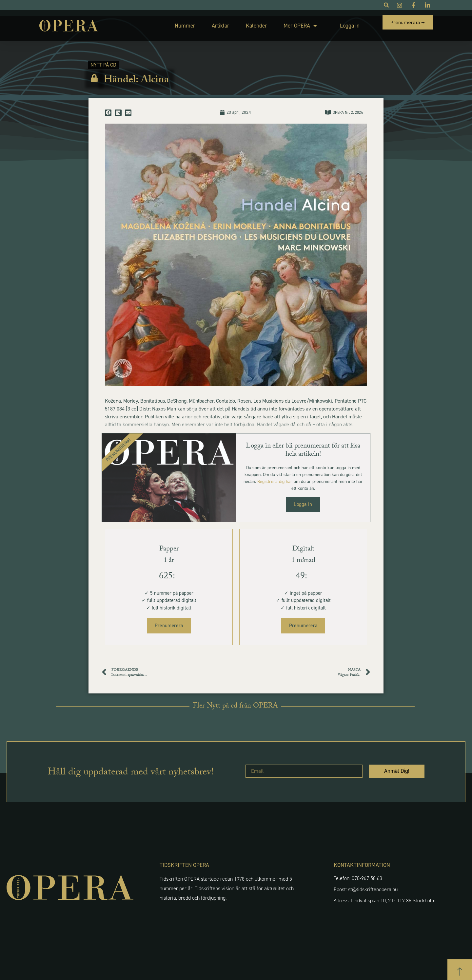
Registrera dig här (275, 476)
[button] (108, 107)
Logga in (334, 23)
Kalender (241, 23)
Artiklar (205, 23)
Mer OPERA (285, 23)
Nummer (170, 23)
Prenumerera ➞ (408, 22)
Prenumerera (169, 620)
